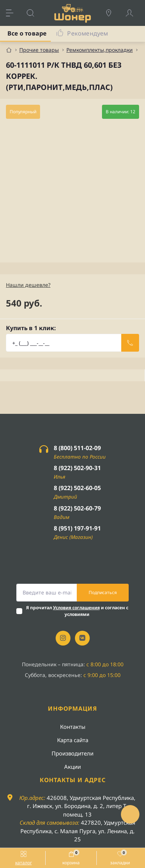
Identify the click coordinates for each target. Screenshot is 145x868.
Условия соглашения (76, 608)
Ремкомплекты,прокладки (100, 50)
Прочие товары (39, 50)
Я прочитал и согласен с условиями (77, 611)
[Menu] (13, 13)
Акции (72, 767)
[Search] (34, 13)
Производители (72, 753)
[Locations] (112, 13)
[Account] (133, 13)
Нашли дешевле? (28, 285)
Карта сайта (73, 740)
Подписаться (103, 592)
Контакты (73, 727)
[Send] (130, 343)
